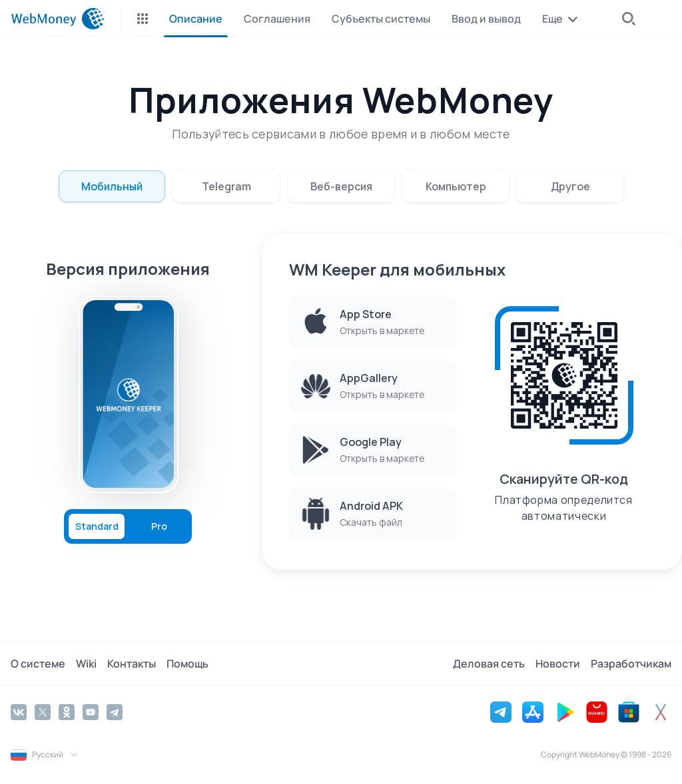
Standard (97, 526)
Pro (159, 526)
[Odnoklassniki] (67, 712)
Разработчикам (631, 664)
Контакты (132, 664)
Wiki (86, 664)
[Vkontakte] (19, 712)
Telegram (226, 186)
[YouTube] (91, 712)
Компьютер (456, 186)
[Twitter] (43, 712)
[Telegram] (115, 712)
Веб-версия (341, 186)
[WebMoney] (58, 19)
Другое (570, 186)
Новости (558, 664)
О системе (38, 664)
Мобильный (112, 186)
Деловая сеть (489, 664)
